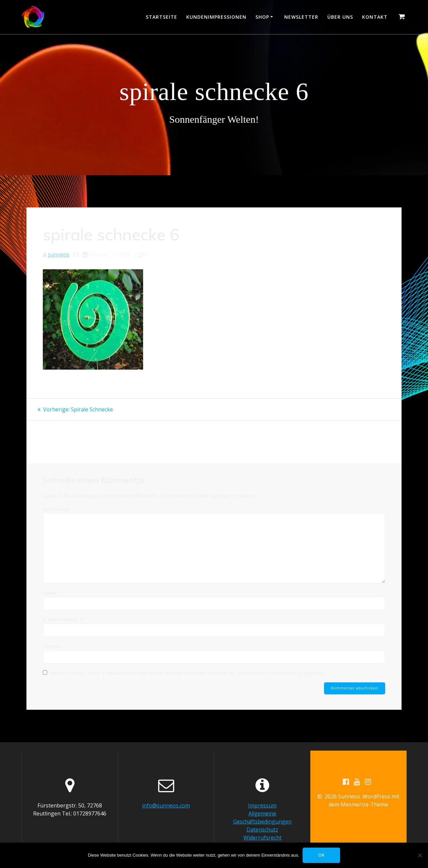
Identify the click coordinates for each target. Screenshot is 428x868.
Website (52, 646)
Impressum (262, 805)
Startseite (162, 17)
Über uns (340, 17)
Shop (262, 17)
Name (52, 593)
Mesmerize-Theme (364, 804)
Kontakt (375, 17)
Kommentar (59, 509)
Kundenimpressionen (216, 17)
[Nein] (420, 855)
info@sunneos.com (166, 805)
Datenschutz (262, 830)
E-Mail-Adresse (63, 619)
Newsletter (301, 17)
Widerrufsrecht (262, 838)
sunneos (59, 255)
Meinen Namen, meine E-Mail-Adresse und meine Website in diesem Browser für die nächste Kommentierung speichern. (188, 673)
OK (322, 855)
